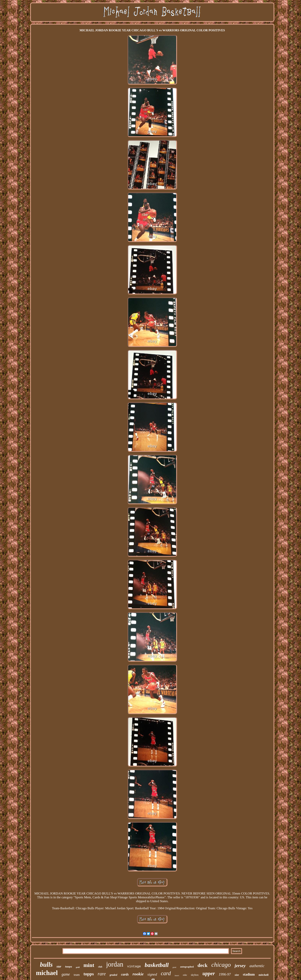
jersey (240, 966)
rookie (138, 974)
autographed (187, 967)
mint (89, 965)
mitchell (264, 975)
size (237, 975)
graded (113, 975)
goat (174, 967)
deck (203, 965)
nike (185, 975)
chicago (221, 965)
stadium (249, 974)
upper (209, 973)
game (66, 974)
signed (152, 974)
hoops (69, 967)
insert (177, 975)
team (77, 975)
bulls (46, 965)
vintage (134, 966)
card (166, 973)
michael (47, 973)
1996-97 (225, 974)
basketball (157, 965)
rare (102, 974)
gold (78, 967)
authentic (257, 966)
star (59, 966)
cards (125, 974)
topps (89, 974)
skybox (195, 975)
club (100, 967)
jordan (115, 964)
